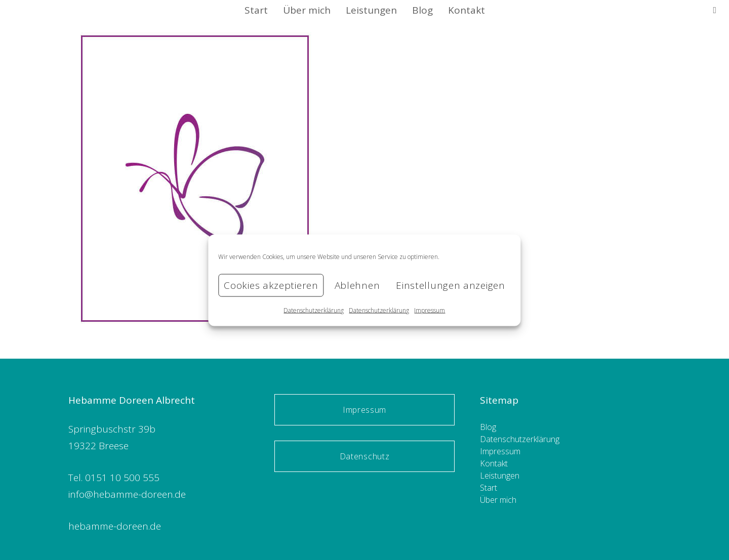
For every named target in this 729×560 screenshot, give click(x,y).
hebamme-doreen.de (115, 526)
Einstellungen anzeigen (450, 285)
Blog (488, 427)
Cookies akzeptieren (271, 285)
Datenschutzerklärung (314, 310)
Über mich (498, 500)
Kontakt (494, 463)
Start (489, 488)
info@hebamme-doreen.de (127, 494)
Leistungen (500, 476)
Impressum (430, 310)
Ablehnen (357, 285)
